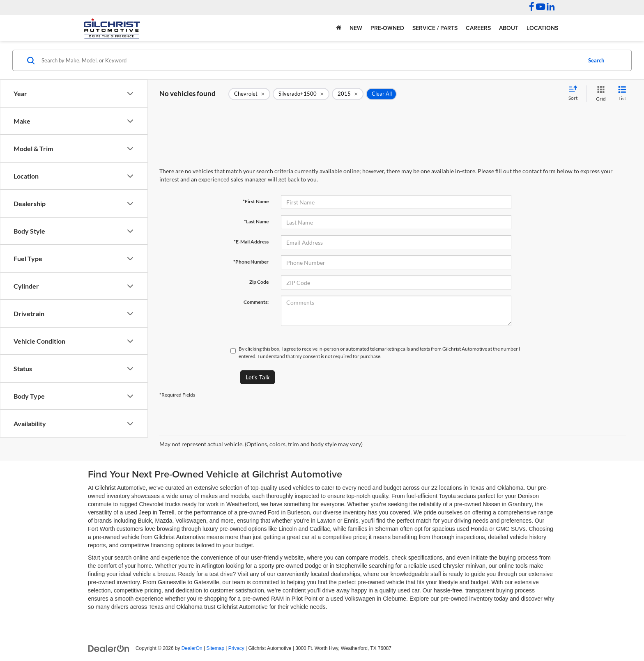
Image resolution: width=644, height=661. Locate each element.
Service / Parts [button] (435, 28)
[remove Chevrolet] (249, 94)
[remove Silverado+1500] (301, 94)
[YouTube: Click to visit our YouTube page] (540, 8)
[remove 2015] (348, 94)
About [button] (509, 28)
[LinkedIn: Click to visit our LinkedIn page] (551, 8)
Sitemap (215, 648)
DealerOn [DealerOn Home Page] (192, 648)
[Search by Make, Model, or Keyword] (310, 60)
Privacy (236, 648)
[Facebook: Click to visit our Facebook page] (532, 8)
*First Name (256, 201)
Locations (542, 28)
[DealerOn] (109, 648)
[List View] (622, 94)
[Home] (339, 28)
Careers (478, 28)
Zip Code (259, 282)
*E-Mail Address (251, 242)
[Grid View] (599, 94)
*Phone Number (251, 262)
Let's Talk (258, 377)
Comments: (256, 302)
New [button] (356, 28)
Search (596, 60)
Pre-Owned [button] (387, 28)
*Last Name (256, 221)
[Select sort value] (575, 94)
